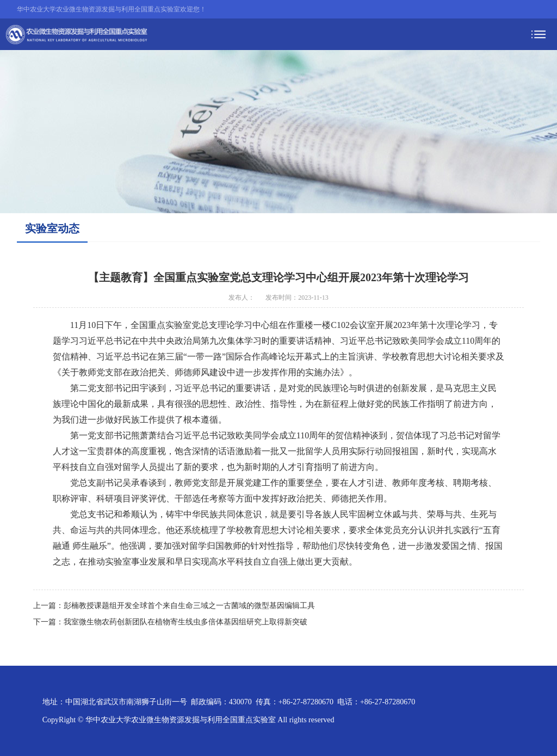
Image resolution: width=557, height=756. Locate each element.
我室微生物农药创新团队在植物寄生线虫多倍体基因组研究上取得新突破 (185, 622)
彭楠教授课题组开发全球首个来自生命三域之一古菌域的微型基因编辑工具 (189, 606)
